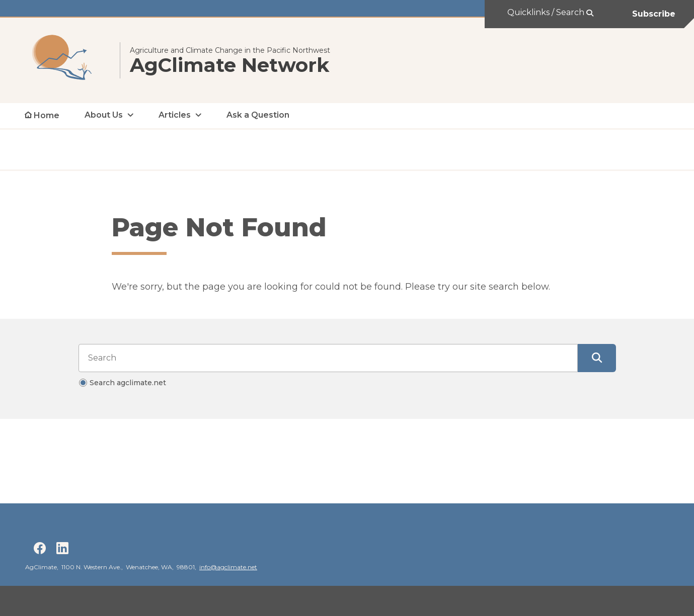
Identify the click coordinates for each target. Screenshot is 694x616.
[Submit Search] (597, 358)
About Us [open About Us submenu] (104, 115)
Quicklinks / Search (547, 12)
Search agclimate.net (128, 383)
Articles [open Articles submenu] (175, 115)
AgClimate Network (229, 65)
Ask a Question (258, 115)
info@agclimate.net (228, 567)
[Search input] (328, 358)
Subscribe (654, 14)
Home (47, 115)
